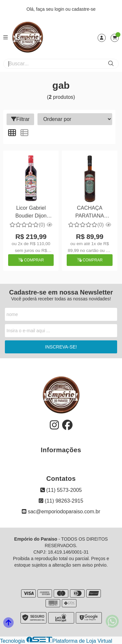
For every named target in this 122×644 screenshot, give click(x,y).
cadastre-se (84, 9)
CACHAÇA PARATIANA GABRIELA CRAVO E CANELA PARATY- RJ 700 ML (90, 213)
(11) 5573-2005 (61, 490)
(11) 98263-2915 (61, 501)
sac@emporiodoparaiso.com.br (61, 512)
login (60, 9)
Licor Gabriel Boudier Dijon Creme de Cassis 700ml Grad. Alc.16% (31, 213)
